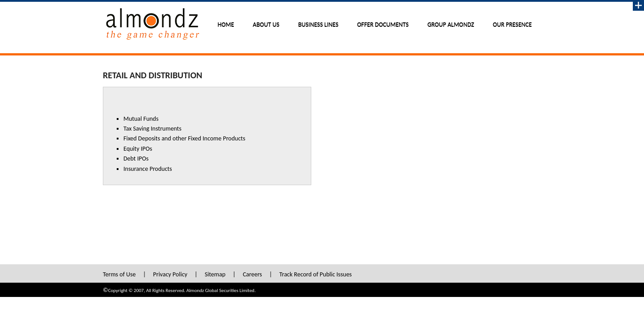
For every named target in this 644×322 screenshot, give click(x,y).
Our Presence (512, 25)
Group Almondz (451, 25)
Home (226, 25)
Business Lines (318, 25)
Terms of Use (119, 274)
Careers (252, 274)
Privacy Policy (170, 274)
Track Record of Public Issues (316, 274)
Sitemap (215, 274)
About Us (266, 25)
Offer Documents (383, 25)
